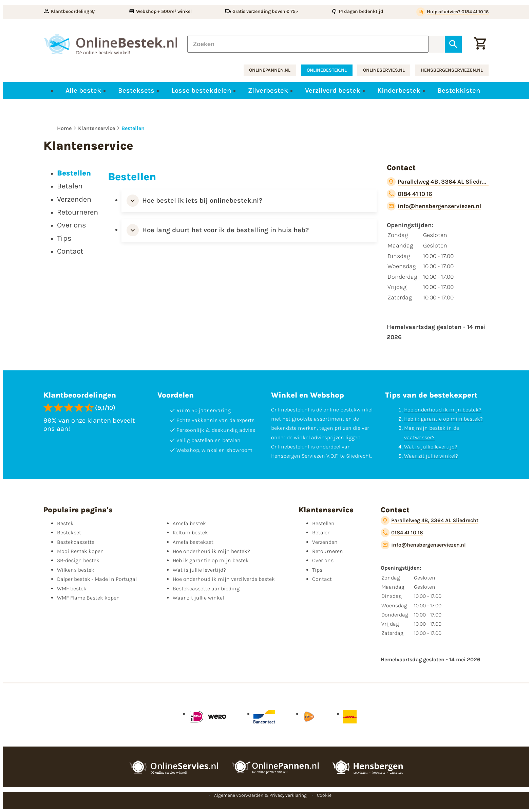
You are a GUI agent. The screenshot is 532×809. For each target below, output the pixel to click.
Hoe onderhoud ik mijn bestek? (443, 410)
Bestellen (133, 128)
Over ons (323, 560)
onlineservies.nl (384, 70)
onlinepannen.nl (270, 70)
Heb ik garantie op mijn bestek (211, 560)
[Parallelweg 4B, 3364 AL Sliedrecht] (438, 182)
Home (64, 128)
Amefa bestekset (193, 542)
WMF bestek (72, 589)
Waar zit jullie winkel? (431, 456)
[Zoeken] (308, 44)
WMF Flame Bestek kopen (88, 598)
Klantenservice (97, 128)
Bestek (65, 523)
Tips (317, 570)
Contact (322, 579)
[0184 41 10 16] (410, 194)
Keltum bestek (190, 532)
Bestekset (69, 532)
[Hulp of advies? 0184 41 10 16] (452, 12)
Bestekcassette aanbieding (206, 589)
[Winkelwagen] (480, 44)
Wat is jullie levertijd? (431, 447)
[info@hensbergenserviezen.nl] (434, 206)
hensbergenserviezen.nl (452, 70)
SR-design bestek (78, 560)
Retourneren (328, 551)
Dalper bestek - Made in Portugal (97, 579)
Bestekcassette (76, 542)
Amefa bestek (189, 523)
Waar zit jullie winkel (198, 598)
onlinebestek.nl (327, 70)
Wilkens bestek (76, 570)
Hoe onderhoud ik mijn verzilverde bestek (224, 579)
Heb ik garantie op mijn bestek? (443, 419)
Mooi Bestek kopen (80, 551)
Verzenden (325, 542)
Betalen (321, 532)
